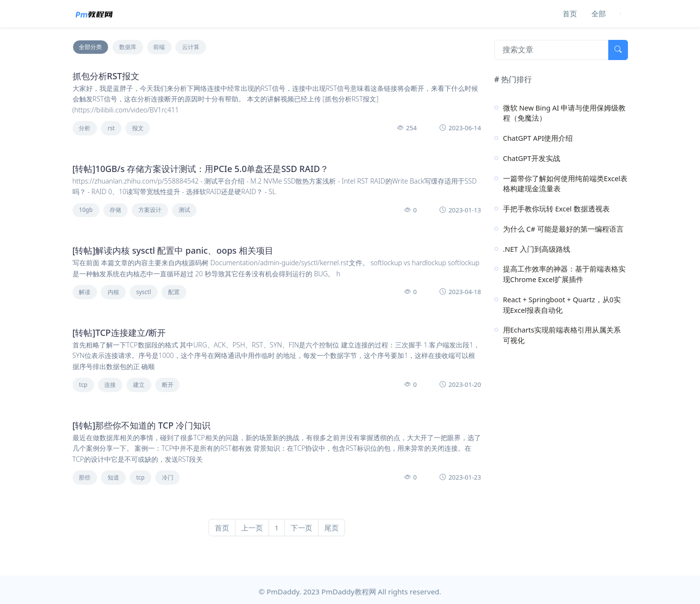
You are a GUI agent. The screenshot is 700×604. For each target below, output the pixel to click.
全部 (599, 13)
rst (111, 128)
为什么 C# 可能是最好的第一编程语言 (563, 229)
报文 (138, 128)
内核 (113, 292)
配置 (174, 292)
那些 (85, 477)
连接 (110, 385)
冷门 (168, 477)
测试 (184, 210)
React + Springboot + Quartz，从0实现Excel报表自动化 (562, 305)
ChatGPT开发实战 (532, 158)
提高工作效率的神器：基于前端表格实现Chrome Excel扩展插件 (564, 274)
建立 (139, 385)
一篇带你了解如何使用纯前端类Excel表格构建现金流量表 (565, 184)
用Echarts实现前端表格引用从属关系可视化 (562, 335)
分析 (85, 128)
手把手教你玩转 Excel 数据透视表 (556, 209)
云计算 (191, 47)
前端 (159, 47)
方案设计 (150, 210)
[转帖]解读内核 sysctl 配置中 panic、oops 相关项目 (173, 250)
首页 (570, 13)
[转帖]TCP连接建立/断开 (119, 333)
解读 (85, 292)
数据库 (128, 47)
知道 (113, 477)
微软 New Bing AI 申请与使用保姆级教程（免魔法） (565, 113)
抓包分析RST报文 (106, 76)
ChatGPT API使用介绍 (538, 138)
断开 (168, 385)
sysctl (143, 292)
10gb (86, 210)
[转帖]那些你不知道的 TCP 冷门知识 (141, 425)
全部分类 (90, 47)
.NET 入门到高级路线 (537, 249)
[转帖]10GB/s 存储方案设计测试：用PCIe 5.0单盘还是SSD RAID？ (201, 169)
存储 (115, 210)
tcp (83, 385)
